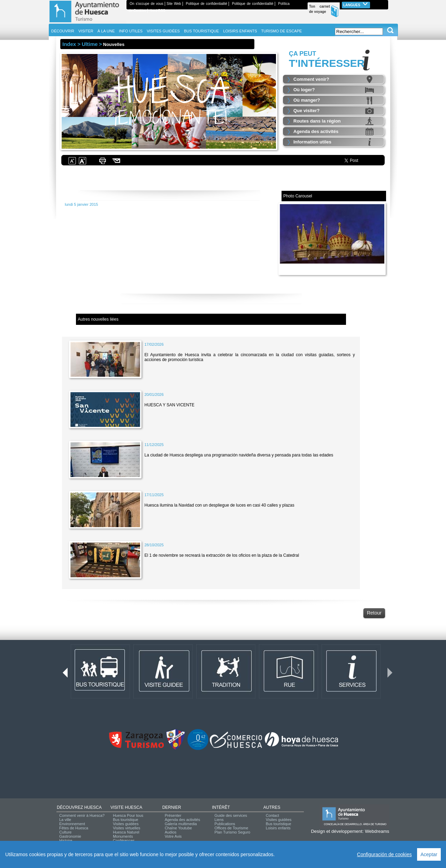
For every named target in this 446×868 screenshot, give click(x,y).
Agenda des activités (316, 131)
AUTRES (272, 807)
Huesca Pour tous (128, 815)
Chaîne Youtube (178, 828)
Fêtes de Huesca (74, 828)
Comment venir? (311, 79)
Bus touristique (126, 820)
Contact (272, 815)
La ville (65, 820)
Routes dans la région (317, 121)
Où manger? (307, 100)
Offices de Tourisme (231, 828)
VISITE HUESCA (126, 807)
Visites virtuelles (127, 828)
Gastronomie (70, 836)
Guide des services (231, 815)
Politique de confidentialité (206, 4)
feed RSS (158, 11)
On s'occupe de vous (147, 4)
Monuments (123, 836)
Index (69, 44)
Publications (225, 824)
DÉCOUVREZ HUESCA (79, 807)
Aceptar (429, 854)
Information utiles (312, 142)
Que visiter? (306, 111)
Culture (65, 832)
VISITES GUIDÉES (163, 31)
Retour (374, 613)
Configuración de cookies (385, 854)
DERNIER (172, 807)
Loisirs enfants (278, 828)
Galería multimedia (181, 824)
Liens (219, 820)
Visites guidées (126, 824)
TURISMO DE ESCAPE (282, 31)
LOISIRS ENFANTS (240, 31)
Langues (356, 4)
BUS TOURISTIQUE (201, 31)
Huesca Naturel (126, 832)
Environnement (72, 824)
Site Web (174, 4)
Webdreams (377, 831)
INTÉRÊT (221, 807)
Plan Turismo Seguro (232, 832)
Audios (171, 832)
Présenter (173, 815)
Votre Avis (173, 836)
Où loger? (304, 90)
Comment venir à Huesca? (82, 815)
